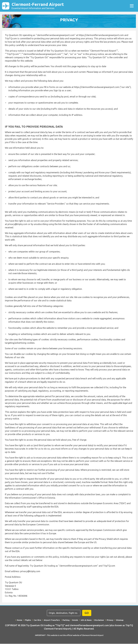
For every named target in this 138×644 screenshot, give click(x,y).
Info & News (86, 620)
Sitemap (120, 620)
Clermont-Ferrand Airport (39, 6)
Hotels (75, 620)
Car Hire (37, 620)
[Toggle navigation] (132, 6)
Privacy (110, 620)
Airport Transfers (52, 620)
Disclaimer (99, 620)
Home (20, 620)
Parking (66, 620)
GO (87, 613)
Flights (28, 620)
